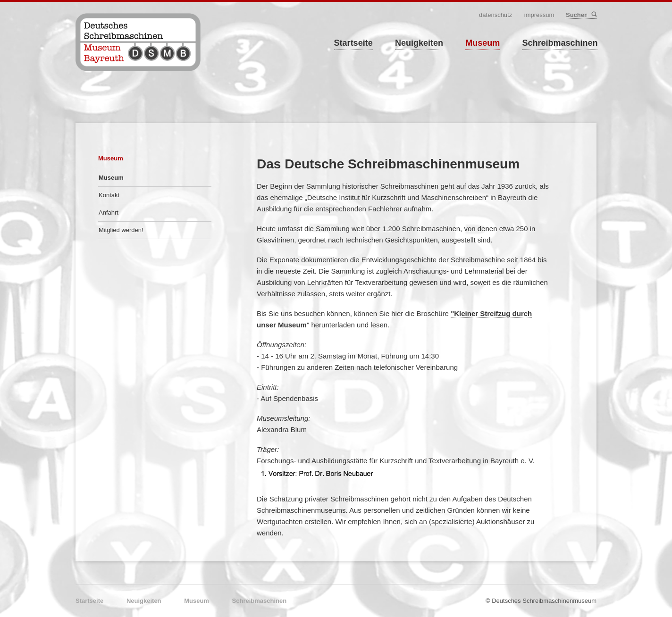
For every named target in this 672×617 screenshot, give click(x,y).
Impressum (539, 15)
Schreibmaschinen (560, 43)
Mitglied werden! (121, 230)
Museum (483, 43)
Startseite (353, 43)
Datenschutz (496, 15)
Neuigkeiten (419, 43)
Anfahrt (109, 213)
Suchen (593, 15)
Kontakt (109, 195)
